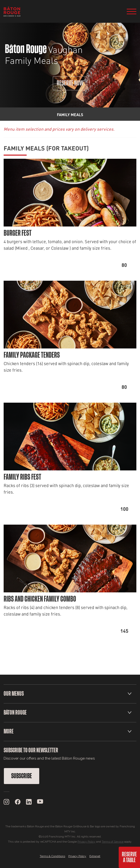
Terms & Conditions (52, 856)
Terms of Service (113, 842)
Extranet (95, 856)
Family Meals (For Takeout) (46, 148)
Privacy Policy (86, 842)
